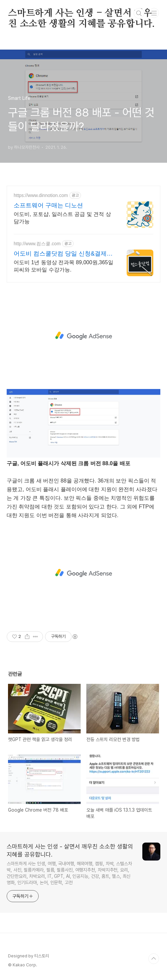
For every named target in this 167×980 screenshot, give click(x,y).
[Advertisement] (83, 336)
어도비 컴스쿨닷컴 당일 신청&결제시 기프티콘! (63, 254)
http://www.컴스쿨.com (37, 244)
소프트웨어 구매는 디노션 (48, 205)
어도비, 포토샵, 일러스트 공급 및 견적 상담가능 (62, 218)
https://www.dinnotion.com (41, 195)
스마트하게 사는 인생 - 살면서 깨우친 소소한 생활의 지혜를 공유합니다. (81, 14)
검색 (139, 13)
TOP (154, 959)
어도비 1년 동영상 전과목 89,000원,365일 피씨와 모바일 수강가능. (63, 266)
